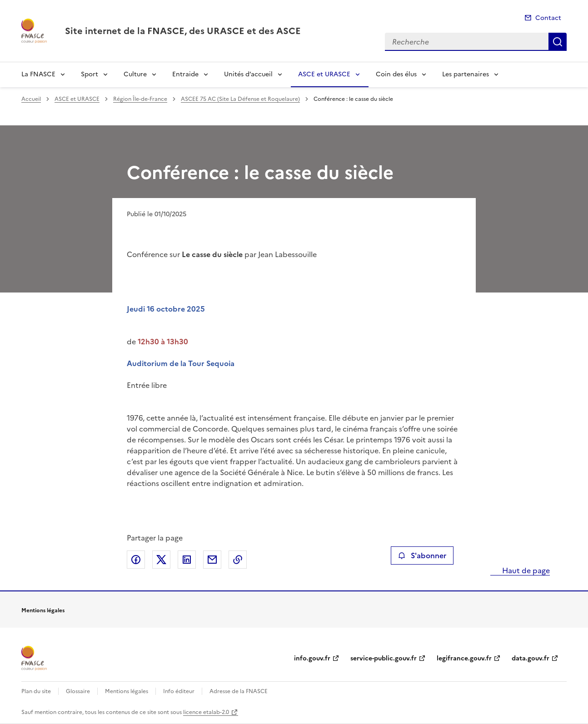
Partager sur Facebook (136, 560)
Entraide (185, 74)
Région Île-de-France (140, 99)
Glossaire (78, 691)
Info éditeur (179, 691)
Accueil (31, 99)
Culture (135, 74)
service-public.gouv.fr (384, 658)
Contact (548, 18)
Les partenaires (466, 74)
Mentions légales (127, 691)
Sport (90, 74)
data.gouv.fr (531, 658)
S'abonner (422, 555)
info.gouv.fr (312, 658)
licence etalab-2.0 (206, 712)
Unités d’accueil (248, 74)
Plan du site (36, 691)
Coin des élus (396, 74)
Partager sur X (161, 560)
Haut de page (525, 570)
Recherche (558, 42)
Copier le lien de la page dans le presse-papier (238, 560)
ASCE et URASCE (324, 74)
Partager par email (212, 560)
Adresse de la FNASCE (239, 691)
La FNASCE (38, 74)
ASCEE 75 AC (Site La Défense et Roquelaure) (240, 99)
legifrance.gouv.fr (464, 658)
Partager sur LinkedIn (187, 560)
